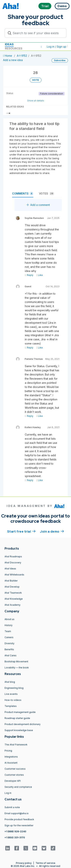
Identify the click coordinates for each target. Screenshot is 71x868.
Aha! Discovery (13, 563)
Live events (11, 694)
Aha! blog (10, 682)
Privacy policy (24, 863)
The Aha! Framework (16, 745)
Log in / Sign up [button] (57, 47)
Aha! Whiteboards (14, 575)
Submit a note (12, 807)
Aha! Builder (11, 581)
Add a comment (38, 205)
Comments (23, 194)
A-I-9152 (22, 56)
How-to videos (13, 700)
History (9, 625)
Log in (8, 793)
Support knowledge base (19, 730)
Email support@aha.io (17, 813)
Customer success (15, 769)
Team (8, 631)
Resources (14, 48)
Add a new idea (13, 60)
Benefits (9, 649)
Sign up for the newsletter (19, 825)
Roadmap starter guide (17, 718)
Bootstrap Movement (16, 661)
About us (9, 619)
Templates (11, 706)
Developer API (13, 781)
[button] (41, 47)
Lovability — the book (17, 668)
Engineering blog (14, 688)
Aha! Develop (12, 587)
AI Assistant (11, 763)
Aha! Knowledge (14, 599)
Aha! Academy (12, 605)
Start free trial (21, 531)
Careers (9, 637)
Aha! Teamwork (13, 593)
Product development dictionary (23, 724)
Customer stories (14, 775)
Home (8, 56)
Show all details (36, 101)
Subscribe (60, 60)
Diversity (9, 643)
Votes (47, 194)
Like (39, 275)
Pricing (8, 751)
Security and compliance (18, 787)
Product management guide (20, 712)
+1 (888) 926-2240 (15, 831)
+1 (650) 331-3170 (15, 837)
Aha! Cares (11, 655)
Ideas (9, 44)
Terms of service (45, 863)
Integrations (11, 757)
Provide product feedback (19, 819)
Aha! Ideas (10, 569)
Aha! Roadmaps (13, 556)
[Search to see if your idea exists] (37, 33)
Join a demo (52, 531)
